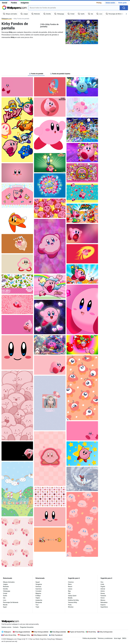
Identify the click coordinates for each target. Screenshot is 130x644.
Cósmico (71, 582)
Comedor (38, 591)
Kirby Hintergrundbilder (41, 632)
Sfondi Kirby (92, 632)
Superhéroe (104, 607)
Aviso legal (117, 638)
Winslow (71, 607)
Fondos (14, 3)
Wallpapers (7, 632)
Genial (5, 3)
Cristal (5, 593)
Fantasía (103, 596)
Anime (103, 591)
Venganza (39, 584)
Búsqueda (39, 602)
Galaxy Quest (72, 596)
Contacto (16, 627)
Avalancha (39, 600)
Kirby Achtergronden (106, 632)
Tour (37, 605)
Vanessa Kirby (73, 602)
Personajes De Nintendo (11, 602)
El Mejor (38, 596)
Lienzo (70, 589)
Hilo (69, 593)
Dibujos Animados (9, 582)
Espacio (103, 605)
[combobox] (74, 8)
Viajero (38, 598)
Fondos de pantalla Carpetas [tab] (60, 74)
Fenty (70, 605)
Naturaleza (104, 602)
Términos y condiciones (105, 638)
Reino (70, 584)
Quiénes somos (6, 627)
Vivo (102, 582)
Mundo (5, 605)
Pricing (99, 3)
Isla (4, 598)
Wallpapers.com (7, 19)
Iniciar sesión (110, 3)
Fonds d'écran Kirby (10, 635)
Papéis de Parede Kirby (77, 632)
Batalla (70, 598)
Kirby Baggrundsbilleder (23, 632)
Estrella (5, 589)
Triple (37, 607)
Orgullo (103, 587)
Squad (38, 582)
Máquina (38, 593)
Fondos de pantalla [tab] (36, 74)
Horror (103, 598)
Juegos (5, 584)
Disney (103, 593)
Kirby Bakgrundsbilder (59, 632)
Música (103, 600)
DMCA (124, 638)
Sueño (5, 596)
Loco (5, 600)
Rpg (69, 591)
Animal (103, 589)
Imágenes (25, 3)
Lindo (102, 584)
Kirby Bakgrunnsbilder (41, 635)
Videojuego (7, 591)
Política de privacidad (89, 638)
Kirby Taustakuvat (57, 635)
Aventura (38, 587)
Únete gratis (122, 3)
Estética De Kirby (73, 600)
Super (5, 607)
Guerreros (39, 589)
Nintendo (6, 587)
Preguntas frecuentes (27, 627)
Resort (70, 587)
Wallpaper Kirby (25, 635)
